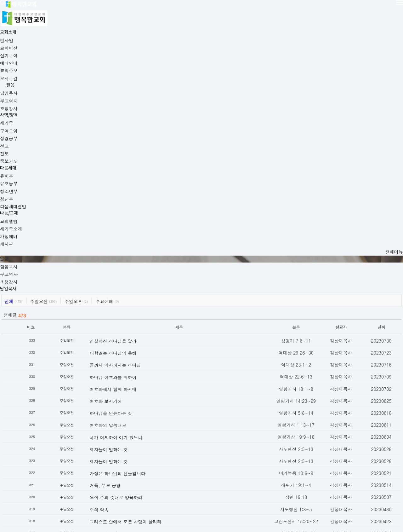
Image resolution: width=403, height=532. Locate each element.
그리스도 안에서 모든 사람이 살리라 (143, 376)
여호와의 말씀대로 (125, 280)
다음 (301, 449)
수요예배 (133, 156)
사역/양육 (207, 11)
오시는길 (82, 495)
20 (289, 449)
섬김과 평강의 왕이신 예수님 (135, 412)
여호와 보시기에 (123, 256)
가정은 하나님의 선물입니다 (135, 328)
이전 (102, 449)
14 (229, 449)
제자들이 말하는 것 (126, 304)
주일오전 (67, 156)
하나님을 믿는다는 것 (128, 268)
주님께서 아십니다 (125, 388)
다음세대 (250, 11)
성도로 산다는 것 (124, 424)
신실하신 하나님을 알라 (130, 195)
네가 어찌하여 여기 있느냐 (133, 292)
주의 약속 (116, 364)
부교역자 (71, 95)
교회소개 (118, 11)
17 (259, 449)
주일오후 (102, 156)
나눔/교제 (295, 11)
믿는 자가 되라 (121, 400)
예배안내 (30, 495)
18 (269, 449)
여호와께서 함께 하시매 (130, 244)
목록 (39, 435)
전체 (37, 156)
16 (249, 449)
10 (189, 449)
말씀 (163, 11)
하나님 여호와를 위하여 (130, 231)
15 (239, 449)
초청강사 (104, 95)
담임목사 (37, 95)
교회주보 (56, 495)
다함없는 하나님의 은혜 (130, 207)
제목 (173, 181)
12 (209, 449)
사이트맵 (108, 495)
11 (199, 449)
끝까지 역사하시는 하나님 (132, 219)
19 (279, 449)
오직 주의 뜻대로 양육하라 (133, 352)
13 (219, 449)
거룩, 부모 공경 (122, 340)
